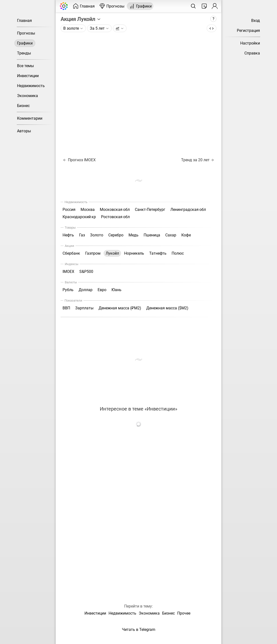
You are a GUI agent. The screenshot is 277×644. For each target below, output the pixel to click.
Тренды (24, 53)
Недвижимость (31, 86)
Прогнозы (26, 33)
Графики (25, 43)
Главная (24, 21)
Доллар (86, 290)
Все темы (25, 66)
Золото (97, 235)
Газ (82, 235)
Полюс (178, 253)
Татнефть (158, 253)
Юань (116, 290)
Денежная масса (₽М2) (120, 308)
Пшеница (152, 235)
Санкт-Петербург (150, 210)
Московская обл (115, 210)
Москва (88, 210)
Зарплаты (84, 308)
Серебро (116, 235)
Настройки (250, 43)
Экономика (28, 96)
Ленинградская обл (188, 210)
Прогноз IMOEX (79, 160)
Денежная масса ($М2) (167, 308)
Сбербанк (71, 253)
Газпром (93, 253)
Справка (252, 53)
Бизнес (23, 106)
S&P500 (86, 272)
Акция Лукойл (81, 19)
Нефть (68, 235)
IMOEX (68, 272)
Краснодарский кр (79, 217)
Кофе (186, 235)
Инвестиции (28, 76)
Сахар (171, 235)
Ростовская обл (115, 217)
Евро (102, 290)
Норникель (134, 253)
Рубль (68, 290)
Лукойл (112, 253)
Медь (134, 235)
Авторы (24, 131)
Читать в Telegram (139, 630)
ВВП (66, 308)
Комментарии (30, 118)
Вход (256, 21)
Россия (69, 210)
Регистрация (248, 31)
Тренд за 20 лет (197, 160)
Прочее (184, 613)
